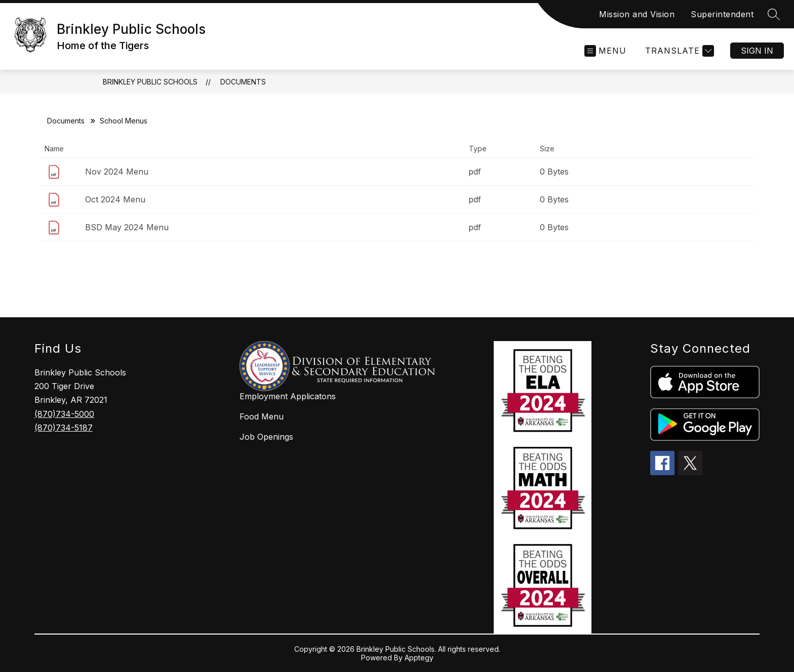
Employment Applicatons (288, 396)
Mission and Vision (637, 14)
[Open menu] (605, 51)
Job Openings (266, 437)
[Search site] (774, 14)
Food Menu (262, 416)
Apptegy (419, 658)
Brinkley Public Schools (150, 82)
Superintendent (722, 14)
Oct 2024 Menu (115, 199)
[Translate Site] (678, 51)
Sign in (757, 51)
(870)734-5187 (64, 428)
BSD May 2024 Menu (127, 227)
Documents (243, 82)
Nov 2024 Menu (117, 172)
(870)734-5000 (64, 414)
